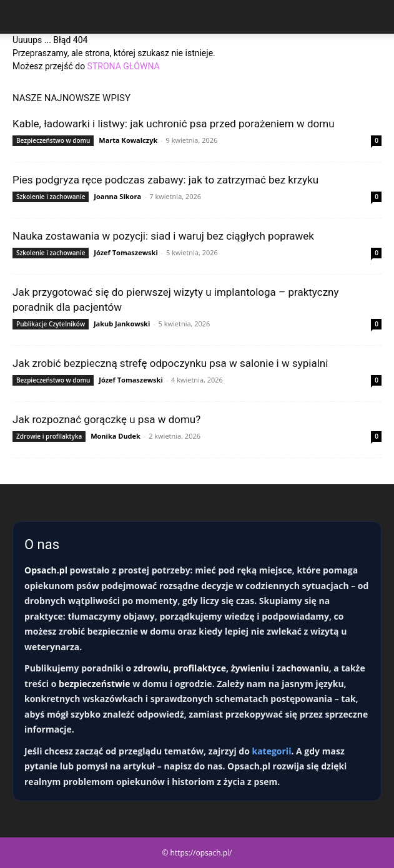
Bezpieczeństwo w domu (53, 140)
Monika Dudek (116, 436)
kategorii (271, 751)
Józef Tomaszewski (126, 252)
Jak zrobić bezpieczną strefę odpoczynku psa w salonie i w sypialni (170, 363)
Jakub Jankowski (122, 324)
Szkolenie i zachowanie (51, 197)
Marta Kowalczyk (128, 140)
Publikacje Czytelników (51, 324)
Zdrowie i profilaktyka (49, 436)
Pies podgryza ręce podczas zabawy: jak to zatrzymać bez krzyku (165, 180)
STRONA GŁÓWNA (124, 66)
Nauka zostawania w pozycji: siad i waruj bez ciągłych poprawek (163, 236)
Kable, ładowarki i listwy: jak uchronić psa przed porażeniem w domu (174, 124)
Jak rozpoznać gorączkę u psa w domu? (106, 419)
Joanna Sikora (117, 196)
